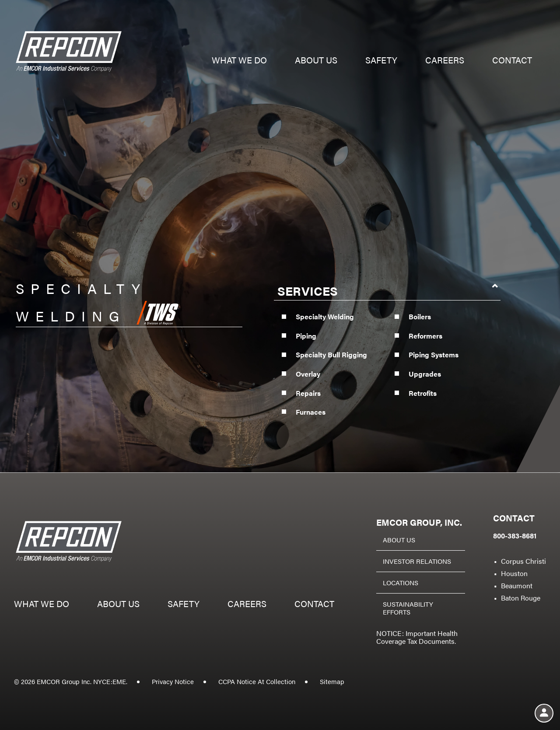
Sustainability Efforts (408, 608)
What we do (239, 61)
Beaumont (517, 585)
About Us (399, 540)
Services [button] (308, 297)
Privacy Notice (173, 681)
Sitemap (332, 681)
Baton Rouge (521, 598)
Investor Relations (417, 561)
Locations (401, 582)
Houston (514, 573)
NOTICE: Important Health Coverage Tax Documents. (417, 637)
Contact (512, 61)
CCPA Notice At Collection (257, 681)
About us (316, 61)
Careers (445, 61)
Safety (381, 61)
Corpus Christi (523, 561)
